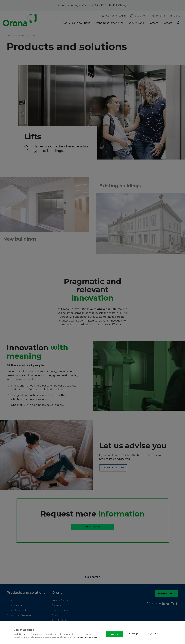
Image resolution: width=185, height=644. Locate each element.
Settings (134, 634)
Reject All (153, 634)
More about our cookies (85, 637)
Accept (115, 634)
